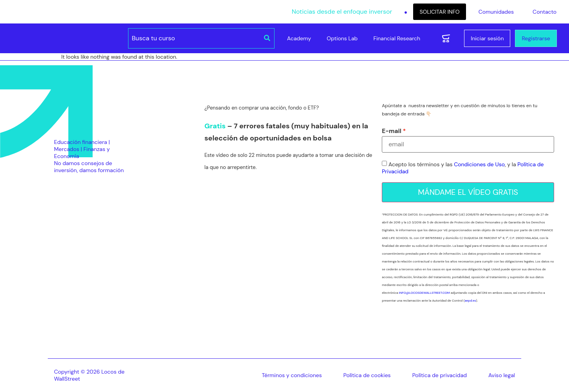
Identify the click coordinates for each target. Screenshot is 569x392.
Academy (299, 38)
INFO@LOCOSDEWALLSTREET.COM (424, 293)
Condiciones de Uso (479, 165)
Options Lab (342, 38)
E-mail (392, 131)
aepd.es (470, 301)
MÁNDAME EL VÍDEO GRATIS (468, 192)
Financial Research (397, 38)
